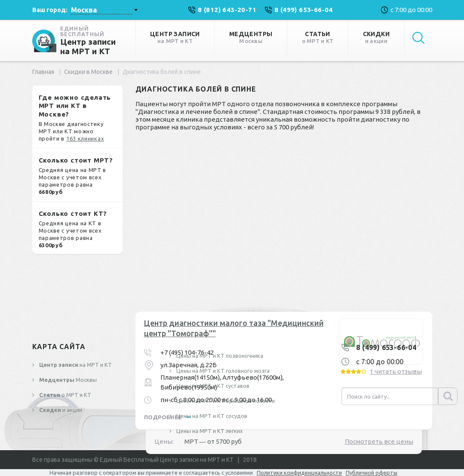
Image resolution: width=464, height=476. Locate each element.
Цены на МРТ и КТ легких (209, 431)
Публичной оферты (372, 473)
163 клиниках (85, 138)
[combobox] (104, 10)
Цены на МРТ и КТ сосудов (211, 416)
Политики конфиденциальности (299, 473)
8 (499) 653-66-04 (386, 347)
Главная (43, 72)
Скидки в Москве (88, 72)
